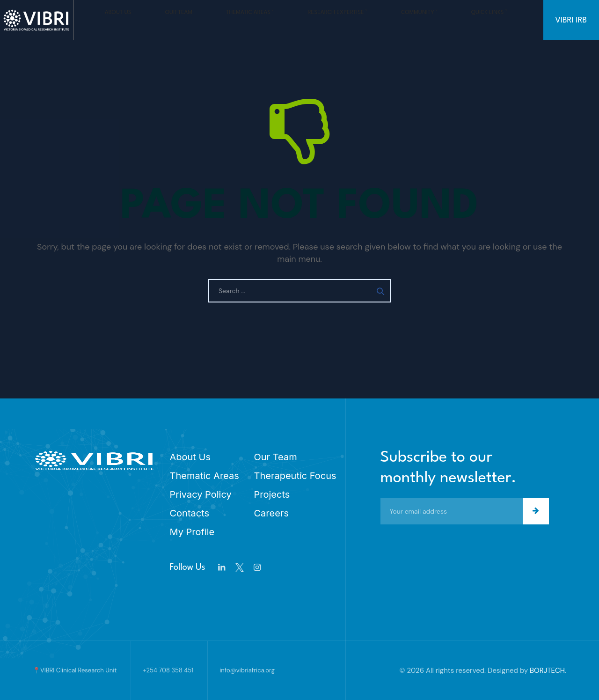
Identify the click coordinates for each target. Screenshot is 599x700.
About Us (136, 20)
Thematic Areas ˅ (228, 20)
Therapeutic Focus (295, 476)
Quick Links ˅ (409, 20)
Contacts (190, 513)
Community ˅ (358, 20)
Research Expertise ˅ (296, 20)
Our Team (177, 20)
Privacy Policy (201, 494)
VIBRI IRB (571, 20)
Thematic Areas (205, 476)
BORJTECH (547, 671)
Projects (272, 494)
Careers (271, 513)
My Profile (192, 532)
